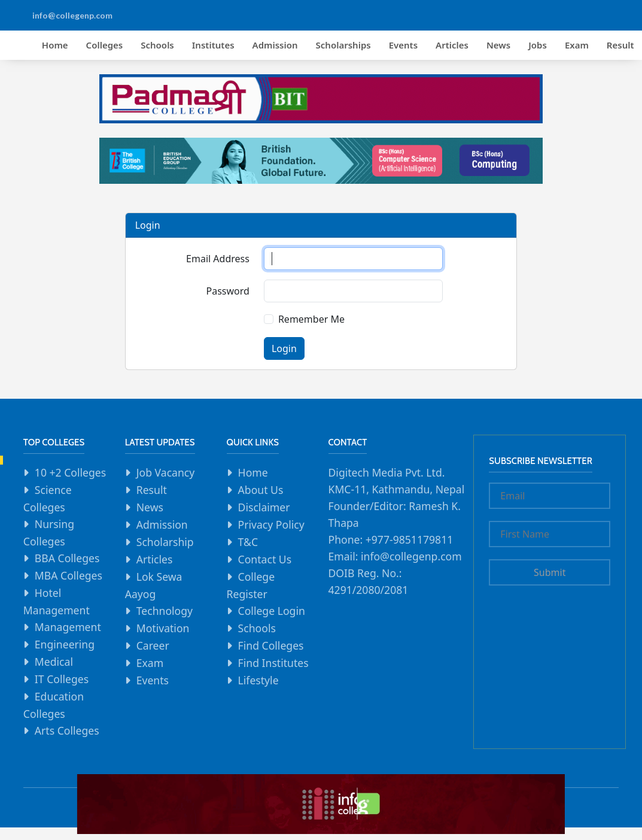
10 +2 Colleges (70, 472)
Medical (54, 662)
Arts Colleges (67, 730)
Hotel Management (57, 601)
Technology (165, 611)
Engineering (65, 644)
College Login (272, 611)
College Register (251, 585)
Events (403, 45)
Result (152, 490)
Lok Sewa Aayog (154, 585)
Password (228, 291)
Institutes (213, 45)
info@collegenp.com (72, 15)
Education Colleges (54, 705)
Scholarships (343, 45)
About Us (261, 490)
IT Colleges (62, 679)
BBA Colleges (67, 558)
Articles (452, 45)
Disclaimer (264, 507)
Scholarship (165, 542)
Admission (275, 45)
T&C (248, 542)
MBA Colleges (69, 575)
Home (55, 45)
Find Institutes (273, 663)
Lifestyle (258, 680)
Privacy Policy (271, 524)
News (498, 45)
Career (153, 645)
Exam (577, 45)
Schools (157, 45)
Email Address (218, 259)
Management (68, 627)
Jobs (538, 45)
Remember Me (311, 319)
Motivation (163, 628)
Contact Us (265, 559)
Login (284, 348)
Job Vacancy (166, 472)
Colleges (105, 45)
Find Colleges (271, 645)
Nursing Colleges (49, 533)
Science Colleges (48, 498)
